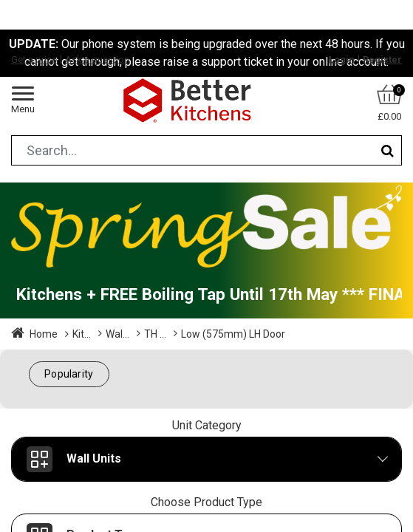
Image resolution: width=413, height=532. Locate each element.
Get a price (34, 59)
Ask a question (97, 59)
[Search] (388, 150)
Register (382, 59)
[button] (69, 374)
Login (342, 59)
